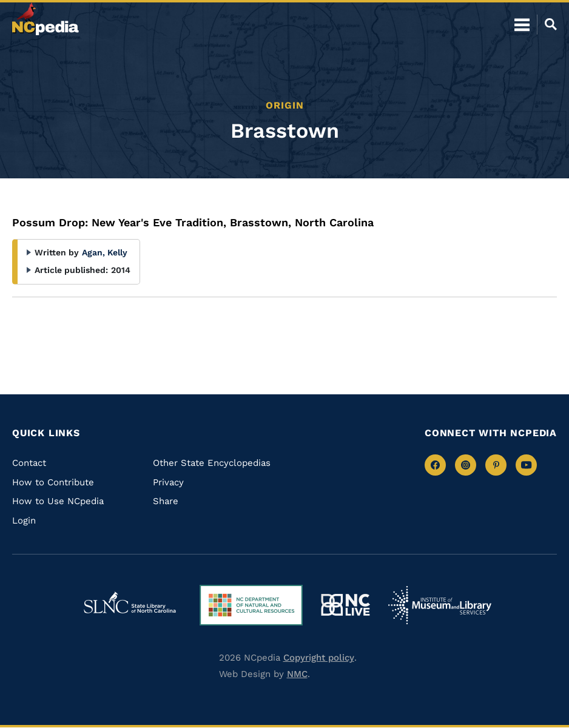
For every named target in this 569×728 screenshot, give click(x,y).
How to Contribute (53, 482)
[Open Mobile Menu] (522, 24)
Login (24, 521)
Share (166, 501)
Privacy (168, 482)
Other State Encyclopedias (212, 463)
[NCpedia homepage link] (45, 19)
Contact (29, 463)
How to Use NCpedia (58, 501)
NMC (297, 674)
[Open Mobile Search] (547, 24)
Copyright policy (319, 658)
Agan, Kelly (105, 252)
